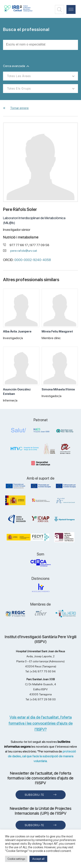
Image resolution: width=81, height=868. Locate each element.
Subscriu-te (34, 795)
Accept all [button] (38, 859)
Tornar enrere (19, 108)
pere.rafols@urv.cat (24, 251)
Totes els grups (19, 89)
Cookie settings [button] (16, 859)
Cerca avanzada (16, 66)
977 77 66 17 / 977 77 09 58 (29, 245)
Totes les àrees (19, 76)
